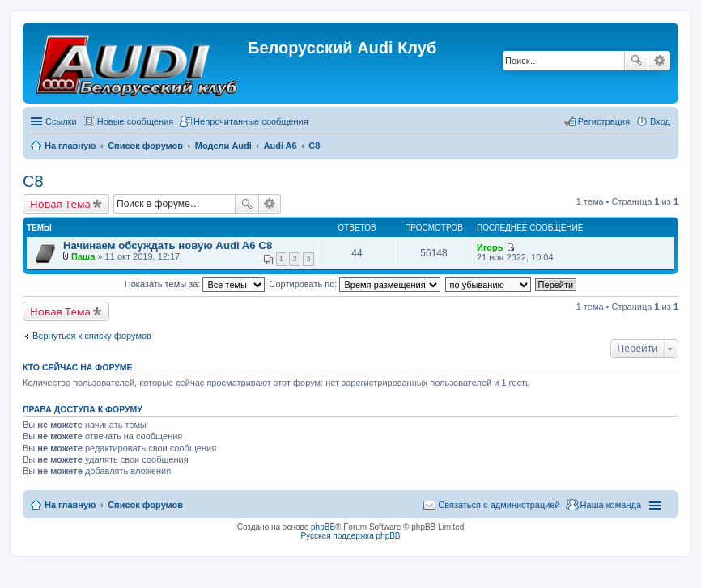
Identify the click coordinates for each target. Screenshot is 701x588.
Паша (83, 256)
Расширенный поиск (659, 61)
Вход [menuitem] (660, 121)
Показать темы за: (195, 284)
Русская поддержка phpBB (350, 536)
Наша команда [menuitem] (611, 505)
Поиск (636, 61)
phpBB (323, 527)
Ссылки (61, 121)
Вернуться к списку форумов (92, 336)
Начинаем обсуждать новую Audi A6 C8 (168, 245)
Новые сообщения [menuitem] (135, 121)
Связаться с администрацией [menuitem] (499, 505)
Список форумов (145, 505)
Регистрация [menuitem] (604, 121)
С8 (33, 181)
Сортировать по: (355, 284)
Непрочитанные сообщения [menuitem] (251, 121)
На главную (70, 505)
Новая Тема (60, 204)
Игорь (490, 247)
